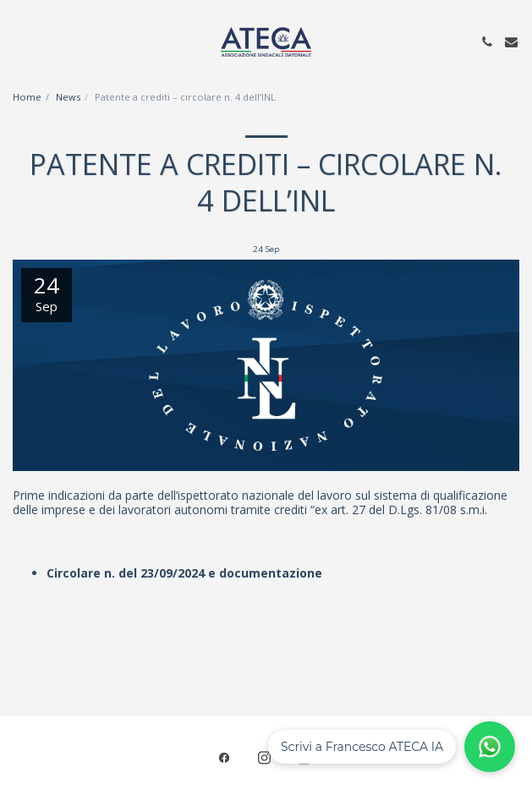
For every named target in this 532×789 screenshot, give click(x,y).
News (68, 97)
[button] (19, 41)
